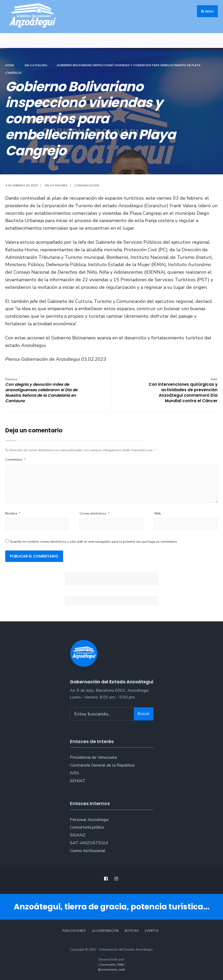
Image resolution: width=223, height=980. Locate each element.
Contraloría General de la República (102, 765)
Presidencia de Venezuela (93, 757)
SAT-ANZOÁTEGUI (89, 843)
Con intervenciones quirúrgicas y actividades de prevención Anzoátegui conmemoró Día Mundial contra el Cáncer (183, 390)
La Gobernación (105, 931)
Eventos (152, 931)
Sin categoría (36, 65)
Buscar (143, 714)
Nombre (13, 513)
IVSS (74, 773)
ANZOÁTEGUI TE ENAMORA (139, 42)
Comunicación (87, 185)
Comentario (16, 460)
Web (158, 513)
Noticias (132, 931)
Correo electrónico (95, 513)
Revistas (173, 40)
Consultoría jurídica (87, 827)
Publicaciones (22, 40)
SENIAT (78, 781)
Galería (56, 40)
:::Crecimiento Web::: (111, 965)
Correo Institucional (88, 851)
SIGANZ (78, 835)
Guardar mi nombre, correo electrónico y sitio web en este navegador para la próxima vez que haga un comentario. (94, 542)
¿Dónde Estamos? (97, 42)
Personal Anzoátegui (89, 820)
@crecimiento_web (111, 970)
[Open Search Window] (216, 40)
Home (10, 65)
